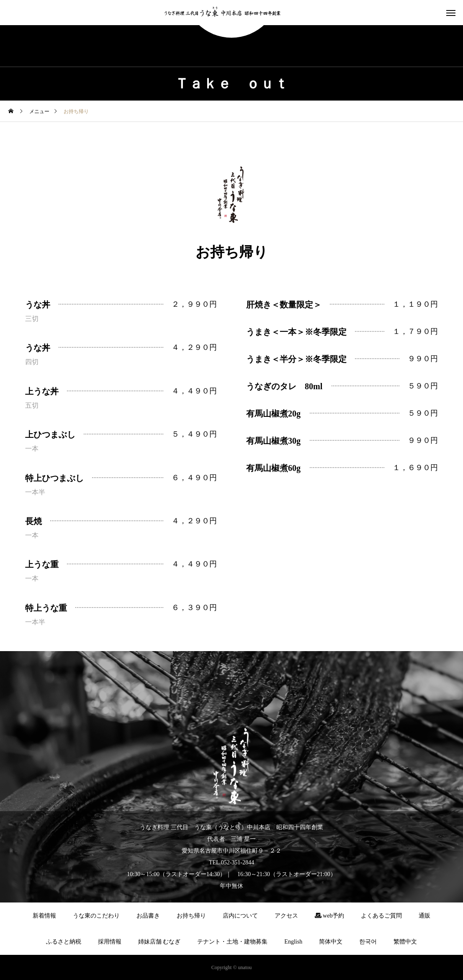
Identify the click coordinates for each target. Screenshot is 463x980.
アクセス (286, 916)
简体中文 (331, 942)
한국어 (368, 942)
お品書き (148, 916)
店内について (240, 916)
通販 (424, 916)
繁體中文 (405, 942)
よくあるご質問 (381, 916)
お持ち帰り (191, 916)
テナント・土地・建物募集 (232, 942)
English (293, 942)
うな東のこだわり (96, 916)
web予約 (330, 916)
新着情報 (44, 916)
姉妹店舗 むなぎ (159, 942)
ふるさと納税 (64, 942)
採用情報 (110, 942)
